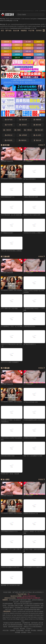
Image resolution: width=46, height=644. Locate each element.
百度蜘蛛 (12, 630)
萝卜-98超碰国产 (28, 161)
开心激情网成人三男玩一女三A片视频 (12, 326)
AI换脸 (17, 130)
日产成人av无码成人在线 (31, 402)
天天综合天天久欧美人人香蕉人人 (33, 233)
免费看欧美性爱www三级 (31, 513)
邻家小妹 (28, 51)
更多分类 (37, 140)
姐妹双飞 (39, 42)
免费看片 (6, 45)
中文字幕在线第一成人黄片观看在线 (11, 215)
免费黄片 (17, 45)
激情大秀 (17, 42)
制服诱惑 (24, 31)
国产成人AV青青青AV (30, 179)
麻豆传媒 (37, 125)
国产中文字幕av (30, 592)
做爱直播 (28, 58)
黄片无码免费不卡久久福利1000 (33, 567)
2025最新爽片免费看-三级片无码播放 (11, 179)
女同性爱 (23, 135)
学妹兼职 (28, 54)
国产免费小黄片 (20, 592)
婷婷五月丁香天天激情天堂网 (32, 215)
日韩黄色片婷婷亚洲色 (30, 438)
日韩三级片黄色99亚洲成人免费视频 (11, 251)
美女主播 (16, 31)
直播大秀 (17, 58)
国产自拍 (8, 31)
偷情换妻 (39, 48)
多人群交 (37, 135)
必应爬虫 (24, 632)
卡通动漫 (28, 130)
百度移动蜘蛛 (20, 630)
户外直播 (6, 58)
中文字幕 (31, 31)
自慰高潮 (6, 42)
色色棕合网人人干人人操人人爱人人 (11, 549)
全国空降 (17, 54)
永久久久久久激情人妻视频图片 (10, 362)
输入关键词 (22, 15)
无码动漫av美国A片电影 (8, 456)
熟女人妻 (39, 130)
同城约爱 (6, 54)
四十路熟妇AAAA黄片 (7, 233)
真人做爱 (28, 42)
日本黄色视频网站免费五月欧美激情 (34, 420)
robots (29, 632)
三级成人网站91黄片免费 (31, 197)
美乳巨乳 (9, 140)
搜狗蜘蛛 (40, 630)
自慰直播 (39, 58)
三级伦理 (7, 130)
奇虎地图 (18, 632)
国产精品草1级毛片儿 (30, 344)
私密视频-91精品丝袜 (7, 161)
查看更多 (42, 145)
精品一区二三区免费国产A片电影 (33, 456)
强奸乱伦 (6, 48)
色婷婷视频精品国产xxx (8, 197)
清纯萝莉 (39, 51)
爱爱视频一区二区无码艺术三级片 (10, 585)
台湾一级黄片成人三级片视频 (9, 308)
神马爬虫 (34, 630)
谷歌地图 (27, 630)
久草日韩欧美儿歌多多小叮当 (9, 531)
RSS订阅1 (6, 630)
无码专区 (39, 31)
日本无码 (28, 48)
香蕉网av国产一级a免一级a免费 (10, 474)
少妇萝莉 (39, 54)
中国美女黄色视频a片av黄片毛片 (10, 567)
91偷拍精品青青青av (29, 326)
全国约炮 (17, 51)
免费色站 (28, 45)
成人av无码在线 (40, 592)
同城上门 (6, 51)
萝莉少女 (9, 135)
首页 (2, 31)
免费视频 (39, 45)
